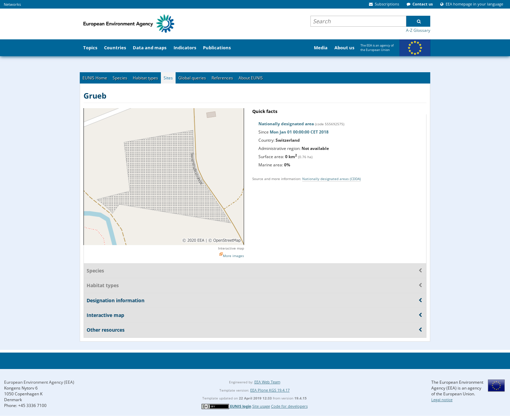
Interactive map (231, 248)
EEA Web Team (267, 382)
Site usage (261, 406)
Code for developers (289, 406)
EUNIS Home (95, 78)
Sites (168, 78)
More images (233, 256)
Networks (12, 4)
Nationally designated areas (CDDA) (331, 179)
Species (120, 78)
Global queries (192, 78)
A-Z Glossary (418, 30)
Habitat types (145, 78)
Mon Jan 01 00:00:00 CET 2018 (299, 132)
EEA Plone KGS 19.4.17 (270, 390)
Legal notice (442, 400)
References (222, 78)
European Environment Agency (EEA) (39, 382)
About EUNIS (251, 78)
